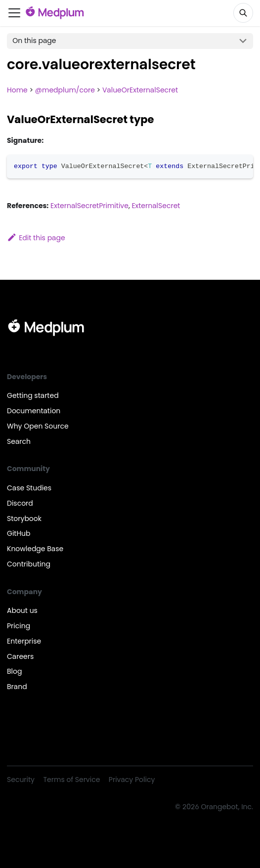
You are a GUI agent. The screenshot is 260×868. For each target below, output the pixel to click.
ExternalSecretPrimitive (89, 206)
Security (21, 780)
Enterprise (24, 641)
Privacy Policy (132, 780)
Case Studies (29, 488)
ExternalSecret (156, 206)
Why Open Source (38, 426)
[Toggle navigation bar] (14, 13)
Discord (20, 503)
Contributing (29, 564)
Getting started (33, 395)
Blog (14, 671)
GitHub (19, 533)
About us (22, 610)
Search (19, 441)
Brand (17, 687)
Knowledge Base (35, 549)
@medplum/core (65, 90)
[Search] (243, 13)
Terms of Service (72, 780)
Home (17, 90)
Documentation (34, 411)
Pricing (19, 626)
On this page (34, 41)
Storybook (24, 519)
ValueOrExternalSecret (140, 90)
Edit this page (36, 238)
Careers (20, 656)
